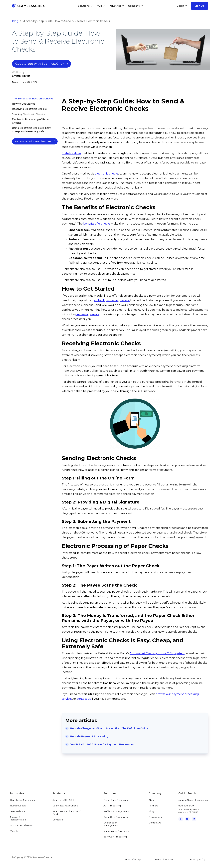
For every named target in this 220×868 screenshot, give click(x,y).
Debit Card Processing (116, 817)
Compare (58, 820)
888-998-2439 (186, 806)
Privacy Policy (198, 859)
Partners (153, 806)
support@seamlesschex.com (194, 800)
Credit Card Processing (116, 800)
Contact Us (155, 823)
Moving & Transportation (18, 818)
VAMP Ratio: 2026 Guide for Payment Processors (102, 744)
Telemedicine (18, 811)
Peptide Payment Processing (89, 736)
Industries (115, 6)
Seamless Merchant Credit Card (67, 813)
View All (14, 831)
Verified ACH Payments (116, 811)
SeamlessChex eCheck (65, 806)
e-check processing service (112, 300)
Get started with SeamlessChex (40, 64)
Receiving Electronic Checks (29, 109)
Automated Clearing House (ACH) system (157, 653)
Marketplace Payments (116, 831)
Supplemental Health (22, 825)
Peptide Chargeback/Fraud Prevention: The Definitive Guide (109, 728)
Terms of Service (164, 859)
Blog (15, 21)
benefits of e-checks (97, 224)
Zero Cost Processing (115, 837)
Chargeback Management (111, 824)
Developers (155, 817)
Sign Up (200, 6)
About (152, 800)
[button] (85, 6)
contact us (84, 699)
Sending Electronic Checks (28, 114)
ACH (99, 6)
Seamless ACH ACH (63, 800)
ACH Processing (112, 806)
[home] (28, 6)
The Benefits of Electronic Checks (33, 99)
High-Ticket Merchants (22, 800)
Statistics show (71, 153)
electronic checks (107, 174)
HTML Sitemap (133, 859)
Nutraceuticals (18, 806)
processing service (87, 314)
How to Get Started (24, 104)
